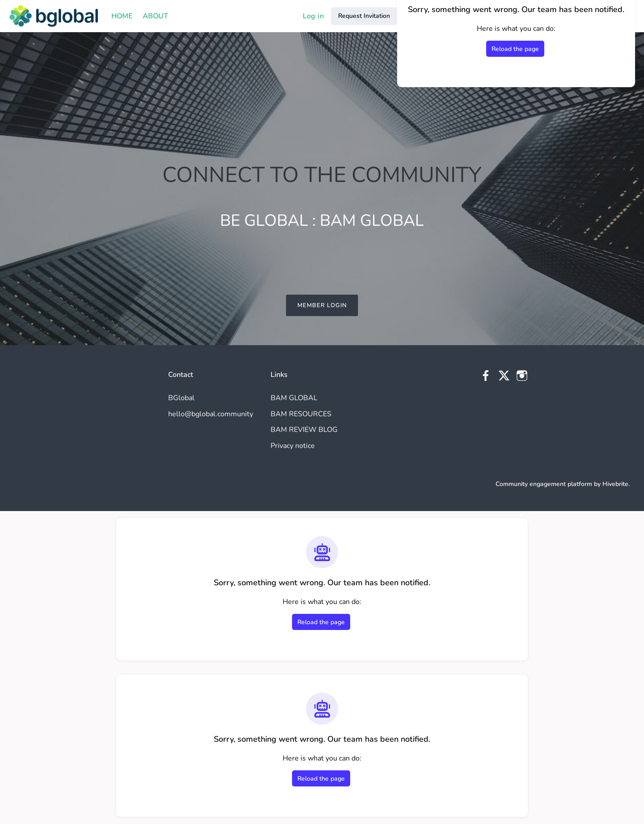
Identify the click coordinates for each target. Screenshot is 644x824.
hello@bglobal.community (211, 414)
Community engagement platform (544, 484)
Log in (313, 16)
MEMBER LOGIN (322, 305)
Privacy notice (293, 446)
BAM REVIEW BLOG (304, 430)
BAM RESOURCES (301, 414)
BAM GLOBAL (294, 398)
